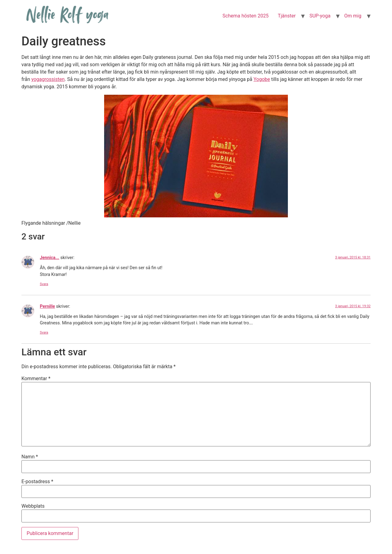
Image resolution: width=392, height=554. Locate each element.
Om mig (353, 16)
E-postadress (37, 482)
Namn (30, 457)
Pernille (47, 306)
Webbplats (33, 506)
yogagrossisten (48, 79)
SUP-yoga (320, 16)
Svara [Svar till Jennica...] (44, 284)
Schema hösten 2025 (246, 16)
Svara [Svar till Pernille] (44, 332)
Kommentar (36, 379)
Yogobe (262, 79)
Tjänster (287, 16)
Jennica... (49, 258)
